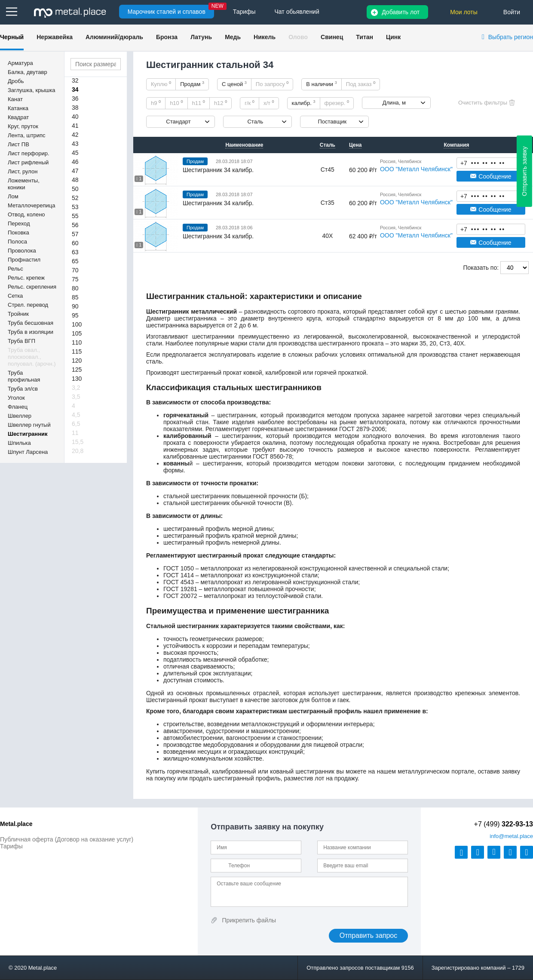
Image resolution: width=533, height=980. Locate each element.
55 (75, 216)
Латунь (201, 37)
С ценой (234, 84)
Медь (233, 37)
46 (75, 162)
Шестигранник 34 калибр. (218, 170)
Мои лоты (464, 12)
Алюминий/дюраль (114, 37)
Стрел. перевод (28, 305)
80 (75, 288)
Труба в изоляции (31, 332)
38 (75, 108)
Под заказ (361, 84)
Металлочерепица (32, 205)
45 (75, 153)
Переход (19, 223)
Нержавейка (55, 37)
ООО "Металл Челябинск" (416, 169)
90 (75, 306)
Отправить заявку (524, 171)
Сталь (255, 122)
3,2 (76, 388)
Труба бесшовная (31, 323)
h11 (199, 103)
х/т (269, 103)
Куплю (161, 84)
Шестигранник (28, 434)
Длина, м (394, 103)
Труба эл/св (23, 389)
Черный (12, 37)
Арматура (20, 63)
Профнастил (24, 260)
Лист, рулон (23, 171)
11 (75, 433)
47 (75, 171)
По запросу (272, 84)
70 (75, 270)
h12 (221, 103)
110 (77, 342)
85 (75, 297)
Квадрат (18, 117)
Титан (365, 37)
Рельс (15, 269)
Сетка (15, 296)
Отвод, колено (26, 214)
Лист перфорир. (29, 153)
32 (75, 80)
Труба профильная (24, 376)
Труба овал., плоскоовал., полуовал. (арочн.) (32, 357)
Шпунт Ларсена (28, 452)
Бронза (167, 37)
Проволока (22, 251)
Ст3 (445, 343)
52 (75, 198)
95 (75, 315)
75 (75, 279)
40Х (459, 343)
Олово (298, 37)
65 (75, 261)
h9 (156, 103)
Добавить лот (401, 12)
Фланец (18, 407)
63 (75, 252)
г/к (250, 103)
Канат (15, 99)
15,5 (78, 442)
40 (75, 117)
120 (77, 361)
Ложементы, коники (24, 184)
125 (77, 370)
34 (75, 89)
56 (75, 225)
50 (75, 189)
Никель (265, 37)
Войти (512, 12)
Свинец (332, 37)
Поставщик (332, 122)
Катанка (18, 108)
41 (75, 126)
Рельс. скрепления (32, 287)
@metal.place (511, 836)
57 (75, 234)
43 (75, 144)
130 (77, 379)
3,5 (76, 397)
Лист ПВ (18, 144)
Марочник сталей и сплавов (167, 12)
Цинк (393, 37)
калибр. (304, 103)
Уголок (16, 398)
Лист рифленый (28, 162)
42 (75, 135)
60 (75, 243)
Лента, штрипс (27, 135)
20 (433, 343)
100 (77, 324)
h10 (176, 103)
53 (75, 207)
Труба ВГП (21, 341)
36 (75, 99)
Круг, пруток (23, 126)
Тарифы (11, 846)
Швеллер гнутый (29, 425)
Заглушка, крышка (31, 90)
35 (423, 343)
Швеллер (20, 416)
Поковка (18, 233)
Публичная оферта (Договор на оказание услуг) (67, 839)
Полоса (17, 242)
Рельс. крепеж (26, 278)
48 (75, 180)
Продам (192, 84)
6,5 (76, 424)
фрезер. (337, 103)
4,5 (76, 415)
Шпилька (19, 443)
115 (77, 351)
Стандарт (178, 122)
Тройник (18, 314)
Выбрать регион (511, 37)
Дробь (16, 81)
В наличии (322, 84)
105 (77, 333)
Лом (13, 196)
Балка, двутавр (28, 72)
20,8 (78, 451)
